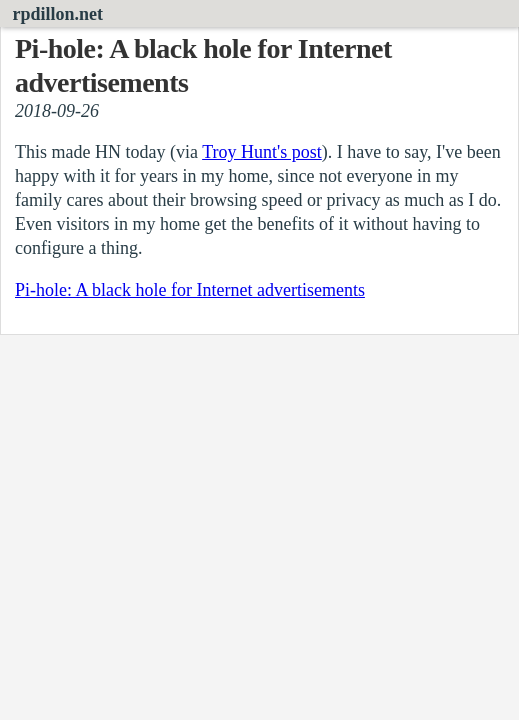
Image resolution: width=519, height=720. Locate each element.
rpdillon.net (58, 14)
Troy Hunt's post (262, 152)
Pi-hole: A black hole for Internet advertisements (190, 290)
